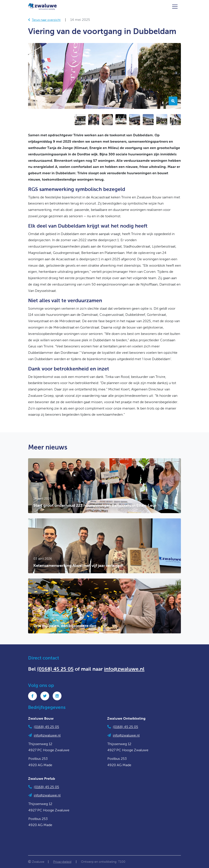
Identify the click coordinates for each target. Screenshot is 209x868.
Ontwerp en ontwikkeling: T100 (103, 862)
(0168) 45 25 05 (55, 669)
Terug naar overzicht (44, 20)
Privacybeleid (62, 862)
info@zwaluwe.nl (124, 669)
